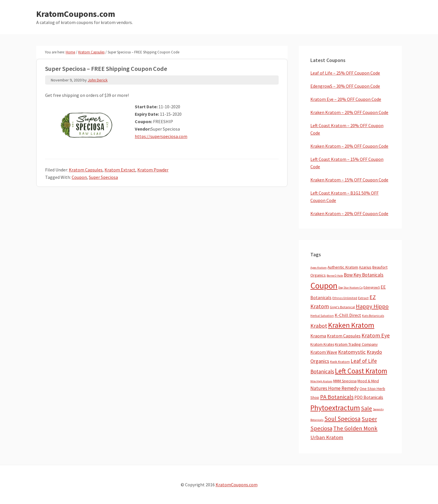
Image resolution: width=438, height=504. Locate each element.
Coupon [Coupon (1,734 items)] (324, 286)
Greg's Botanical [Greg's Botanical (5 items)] (342, 307)
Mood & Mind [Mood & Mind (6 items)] (368, 381)
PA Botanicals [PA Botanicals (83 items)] (337, 397)
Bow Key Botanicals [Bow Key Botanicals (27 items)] (364, 275)
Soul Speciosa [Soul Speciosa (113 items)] (342, 419)
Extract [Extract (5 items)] (363, 298)
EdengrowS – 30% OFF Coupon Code (345, 86)
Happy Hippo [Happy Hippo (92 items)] (372, 306)
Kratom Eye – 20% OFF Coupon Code (346, 99)
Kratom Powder (153, 170)
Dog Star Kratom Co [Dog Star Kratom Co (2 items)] (350, 288)
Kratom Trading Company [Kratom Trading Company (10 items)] (356, 344)
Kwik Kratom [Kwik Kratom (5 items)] (340, 362)
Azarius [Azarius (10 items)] (365, 267)
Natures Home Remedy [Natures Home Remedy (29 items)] (334, 388)
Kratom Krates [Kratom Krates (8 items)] (322, 344)
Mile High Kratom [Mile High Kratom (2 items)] (321, 381)
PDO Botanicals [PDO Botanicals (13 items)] (369, 397)
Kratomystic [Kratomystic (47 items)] (352, 352)
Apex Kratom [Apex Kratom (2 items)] (319, 268)
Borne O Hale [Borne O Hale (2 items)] (335, 276)
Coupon (79, 177)
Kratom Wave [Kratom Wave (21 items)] (324, 352)
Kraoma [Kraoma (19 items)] (318, 336)
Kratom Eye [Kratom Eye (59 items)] (376, 335)
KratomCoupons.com (76, 14)
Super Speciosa (103, 177)
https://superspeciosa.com (161, 136)
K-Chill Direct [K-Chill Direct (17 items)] (348, 315)
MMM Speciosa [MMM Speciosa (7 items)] (345, 381)
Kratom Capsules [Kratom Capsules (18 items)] (344, 336)
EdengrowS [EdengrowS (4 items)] (372, 287)
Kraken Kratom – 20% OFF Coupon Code (349, 112)
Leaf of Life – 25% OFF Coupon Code (345, 73)
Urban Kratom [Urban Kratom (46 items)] (327, 437)
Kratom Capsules (86, 170)
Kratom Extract (120, 170)
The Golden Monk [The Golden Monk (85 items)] (355, 428)
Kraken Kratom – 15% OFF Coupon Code (349, 180)
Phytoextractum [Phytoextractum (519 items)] (335, 408)
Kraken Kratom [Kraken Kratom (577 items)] (351, 325)
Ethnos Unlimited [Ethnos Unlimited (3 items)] (345, 298)
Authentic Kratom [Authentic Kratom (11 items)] (343, 267)
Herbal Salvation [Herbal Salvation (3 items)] (322, 316)
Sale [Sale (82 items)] (366, 408)
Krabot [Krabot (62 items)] (319, 326)
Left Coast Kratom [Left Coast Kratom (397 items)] (361, 371)
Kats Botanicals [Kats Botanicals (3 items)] (373, 316)
